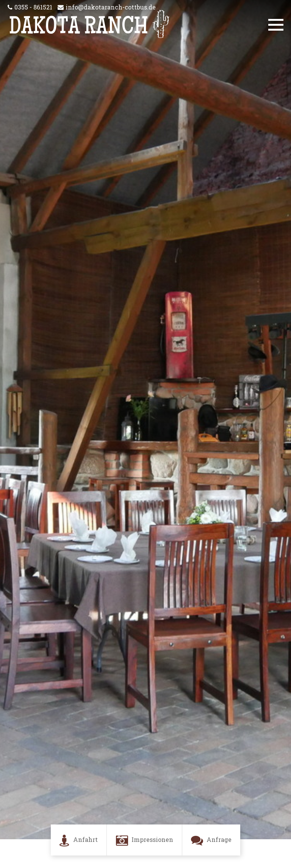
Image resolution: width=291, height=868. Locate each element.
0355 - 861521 (33, 7)
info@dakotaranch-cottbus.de (111, 7)
